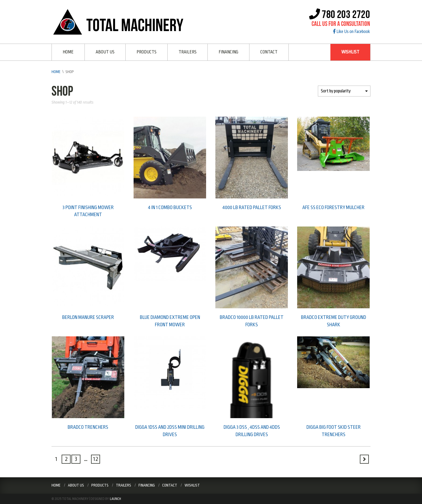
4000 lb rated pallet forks (252, 207)
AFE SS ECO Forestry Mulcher (333, 207)
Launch (115, 499)
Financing (228, 52)
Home (68, 52)
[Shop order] (344, 91)
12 (96, 459)
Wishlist (350, 52)
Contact (269, 52)
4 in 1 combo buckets (170, 207)
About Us (105, 52)
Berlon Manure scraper (88, 317)
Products (147, 52)
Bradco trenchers (88, 427)
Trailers (188, 52)
